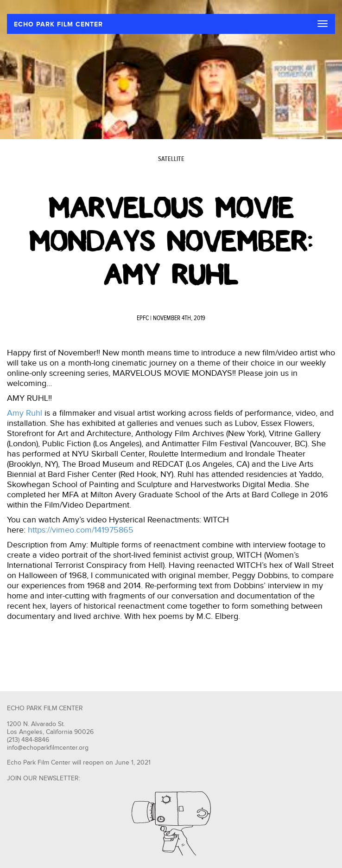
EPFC (143, 318)
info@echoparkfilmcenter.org (48, 748)
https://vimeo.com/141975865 (81, 530)
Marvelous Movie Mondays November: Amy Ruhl (171, 241)
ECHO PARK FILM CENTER (58, 24)
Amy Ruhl (25, 413)
